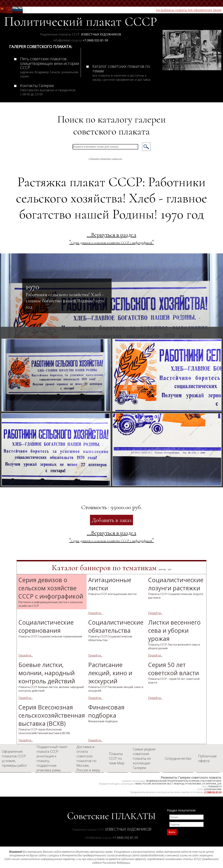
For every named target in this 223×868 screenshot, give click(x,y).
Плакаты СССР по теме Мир (117, 758)
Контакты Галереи (48, 89)
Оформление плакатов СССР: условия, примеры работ (14, 758)
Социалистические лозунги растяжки (176, 588)
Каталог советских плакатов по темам (121, 72)
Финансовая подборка (106, 713)
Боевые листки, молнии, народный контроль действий (51, 677)
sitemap (162, 569)
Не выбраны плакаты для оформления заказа (189, 10)
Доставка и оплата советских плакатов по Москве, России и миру (88, 758)
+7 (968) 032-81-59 (95, 40)
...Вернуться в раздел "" (111, 238)
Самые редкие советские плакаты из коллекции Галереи (144, 758)
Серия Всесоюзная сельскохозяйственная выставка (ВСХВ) (52, 719)
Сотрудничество (178, 758)
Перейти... (95, 613)
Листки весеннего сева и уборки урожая (174, 634)
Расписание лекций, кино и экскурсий (116, 677)
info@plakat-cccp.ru (68, 40)
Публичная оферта (207, 758)
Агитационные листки (112, 586)
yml (170, 569)
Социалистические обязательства (116, 630)
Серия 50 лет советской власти (174, 673)
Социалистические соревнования (50, 628)
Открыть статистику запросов (105, 159)
